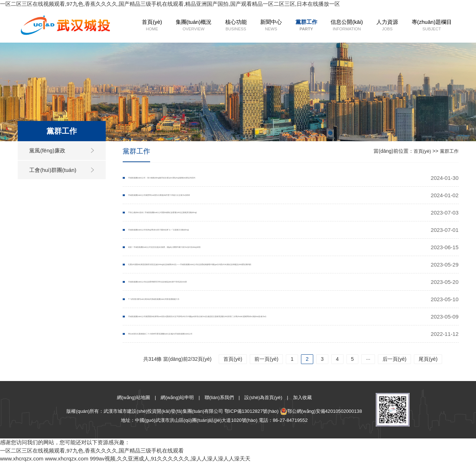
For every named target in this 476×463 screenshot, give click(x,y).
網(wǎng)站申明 (177, 397)
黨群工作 (290, 26)
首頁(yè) (136, 26)
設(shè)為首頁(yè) (263, 397)
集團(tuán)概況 (178, 26)
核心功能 (220, 26)
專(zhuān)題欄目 (415, 26)
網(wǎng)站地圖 (134, 397)
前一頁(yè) (266, 359)
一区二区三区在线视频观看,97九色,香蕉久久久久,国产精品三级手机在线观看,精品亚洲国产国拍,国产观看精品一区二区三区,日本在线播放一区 (170, 4)
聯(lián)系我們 (219, 397)
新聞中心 (255, 26)
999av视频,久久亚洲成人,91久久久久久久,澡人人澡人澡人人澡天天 (170, 458)
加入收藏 (302, 397)
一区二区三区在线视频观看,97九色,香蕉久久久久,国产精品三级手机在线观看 (92, 451)
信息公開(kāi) (330, 26)
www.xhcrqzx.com (22, 458)
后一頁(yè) (394, 359)
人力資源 (370, 26)
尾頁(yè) (428, 359)
